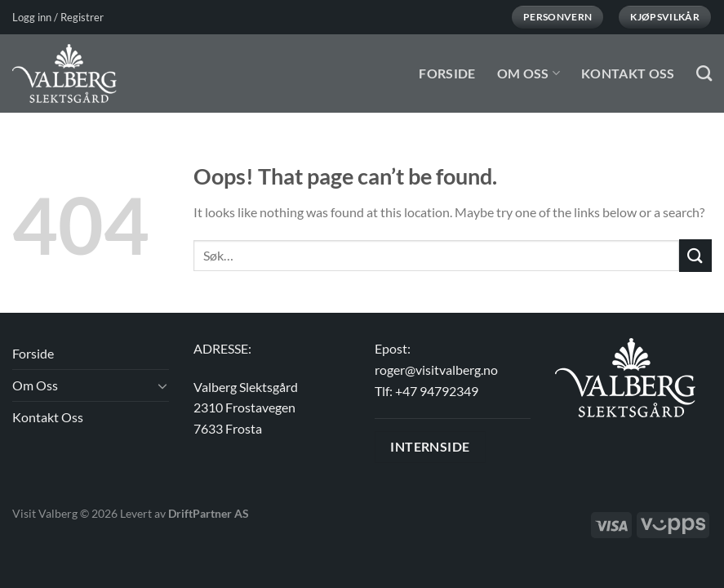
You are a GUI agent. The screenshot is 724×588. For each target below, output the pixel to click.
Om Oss (529, 73)
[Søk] (704, 73)
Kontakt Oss (628, 73)
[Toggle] (162, 385)
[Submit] (695, 255)
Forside (447, 73)
